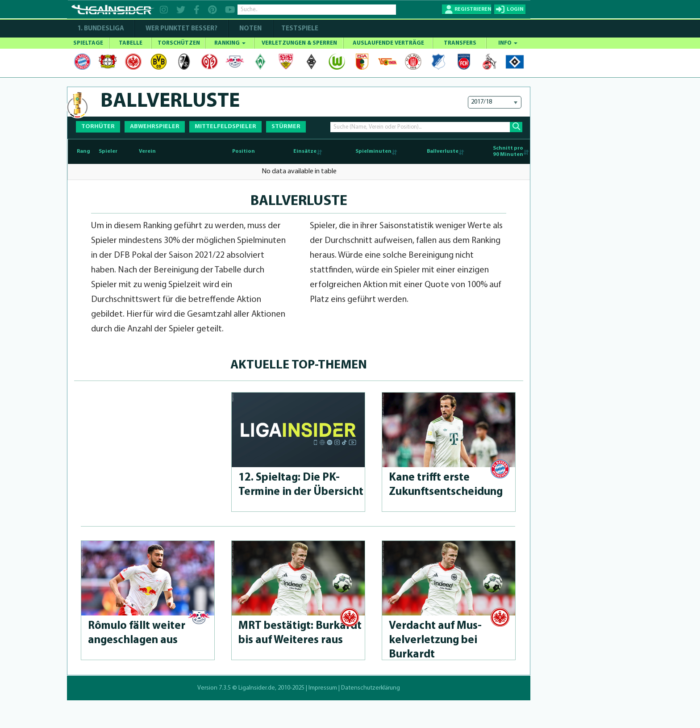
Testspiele (299, 29)
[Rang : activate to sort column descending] (82, 152)
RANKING (230, 43)
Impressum (323, 688)
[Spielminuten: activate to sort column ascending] (360, 152)
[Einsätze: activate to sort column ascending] (298, 152)
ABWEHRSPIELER (155, 127)
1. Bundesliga (101, 29)
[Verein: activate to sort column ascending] (183, 152)
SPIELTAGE (88, 43)
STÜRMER (286, 127)
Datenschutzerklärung (371, 688)
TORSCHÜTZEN (179, 43)
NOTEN (250, 29)
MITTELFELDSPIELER (225, 127)
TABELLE (131, 43)
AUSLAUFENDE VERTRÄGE (388, 43)
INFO (508, 43)
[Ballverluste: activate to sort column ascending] (432, 152)
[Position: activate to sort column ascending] (250, 152)
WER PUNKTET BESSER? (181, 29)
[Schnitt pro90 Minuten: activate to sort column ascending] (498, 152)
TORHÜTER (98, 127)
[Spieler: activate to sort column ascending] (117, 152)
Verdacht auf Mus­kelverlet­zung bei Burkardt (435, 640)
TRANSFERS (460, 43)
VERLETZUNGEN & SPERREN (299, 43)
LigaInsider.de (257, 688)
